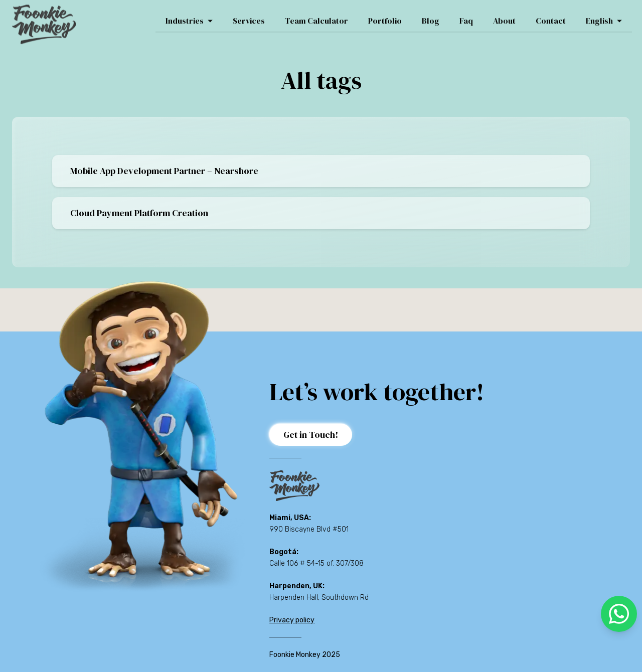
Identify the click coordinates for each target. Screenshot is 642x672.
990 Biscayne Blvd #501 (309, 529)
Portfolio (385, 16)
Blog (431, 16)
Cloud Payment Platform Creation (139, 213)
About (504, 16)
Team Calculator (316, 16)
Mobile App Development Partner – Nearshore (164, 171)
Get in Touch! (311, 435)
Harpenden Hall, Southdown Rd (319, 598)
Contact (551, 16)
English (604, 16)
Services (249, 16)
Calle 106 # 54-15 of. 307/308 (316, 563)
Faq (466, 16)
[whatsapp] (619, 614)
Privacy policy (292, 620)
